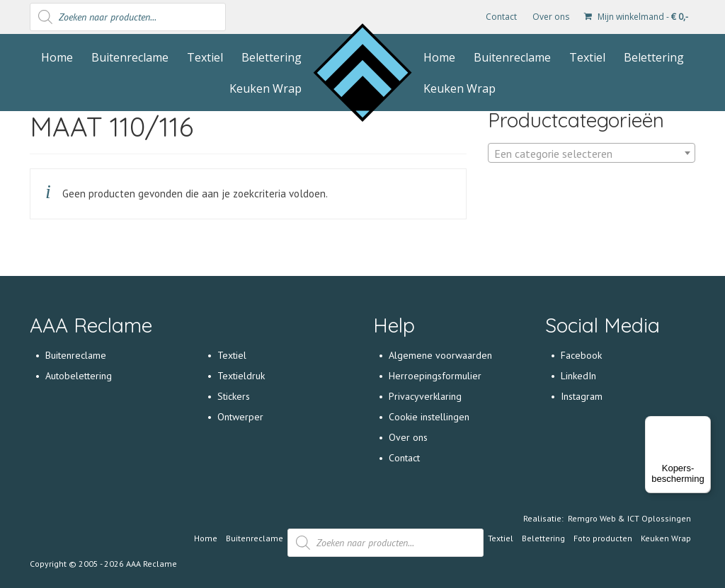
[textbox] (592, 154)
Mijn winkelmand (636, 17)
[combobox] (592, 153)
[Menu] (702, 425)
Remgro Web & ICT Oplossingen (629, 518)
